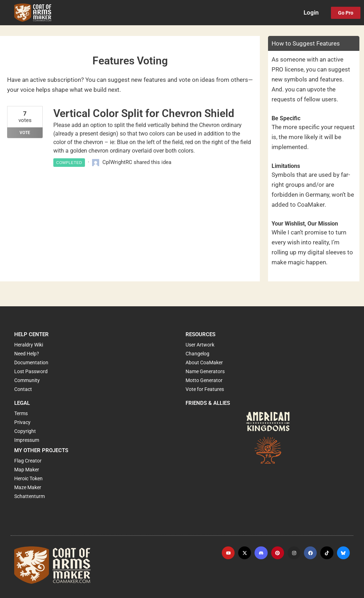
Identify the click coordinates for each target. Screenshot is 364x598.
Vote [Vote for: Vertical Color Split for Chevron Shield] (25, 133)
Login (311, 13)
